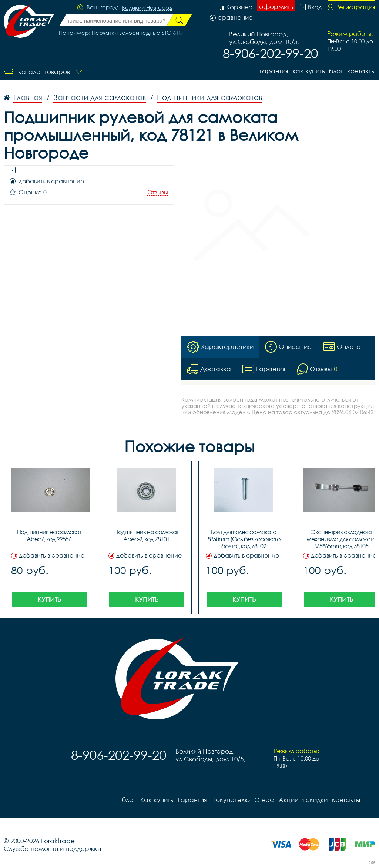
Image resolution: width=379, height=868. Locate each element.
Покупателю (230, 800)
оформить (276, 6)
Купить (49, 599)
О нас (264, 800)
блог (336, 71)
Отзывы (158, 192)
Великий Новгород (147, 8)
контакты (361, 71)
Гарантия (273, 71)
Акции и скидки (302, 800)
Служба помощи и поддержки (52, 849)
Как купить (308, 71)
